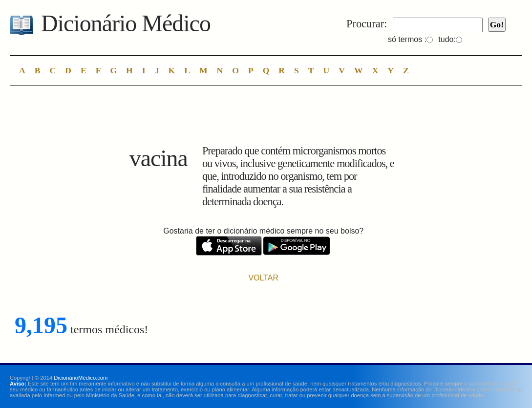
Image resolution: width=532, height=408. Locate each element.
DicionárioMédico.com (81, 378)
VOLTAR (263, 278)
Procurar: (367, 24)
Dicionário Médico (126, 23)
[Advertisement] (263, 118)
